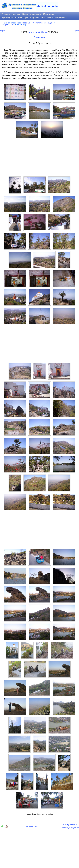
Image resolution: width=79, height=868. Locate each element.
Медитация (49, 14)
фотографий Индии (38, 32)
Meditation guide (47, 6)
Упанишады (35, 14)
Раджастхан (8, 25)
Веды (25, 14)
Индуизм (16, 14)
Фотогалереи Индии (43, 23)
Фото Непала (61, 17)
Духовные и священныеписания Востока (22, 6)
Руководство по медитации (15, 17)
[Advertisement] (39, 157)
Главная (6, 14)
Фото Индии (47, 17)
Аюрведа (35, 17)
